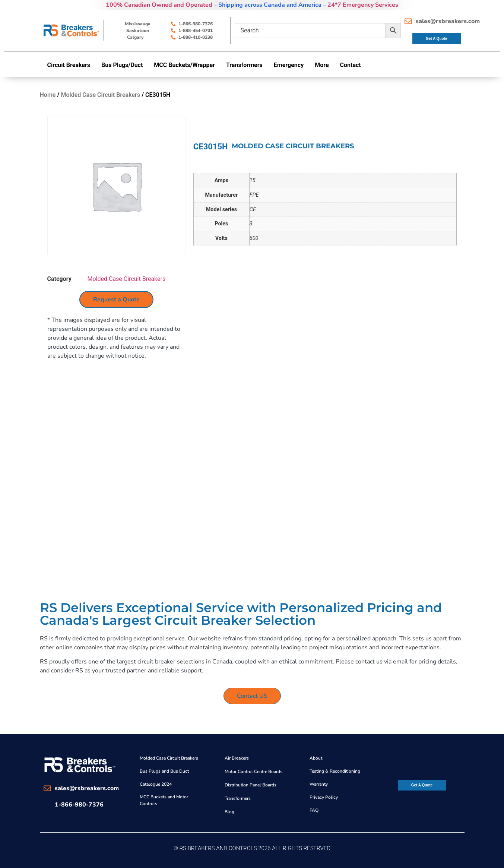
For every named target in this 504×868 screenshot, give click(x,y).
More (322, 65)
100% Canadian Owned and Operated (159, 5)
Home (48, 95)
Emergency (289, 65)
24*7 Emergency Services (363, 5)
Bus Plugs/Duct (122, 65)
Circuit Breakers (69, 65)
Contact (351, 65)
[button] (71, 65)
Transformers (244, 65)
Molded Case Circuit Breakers (100, 95)
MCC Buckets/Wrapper (184, 65)
